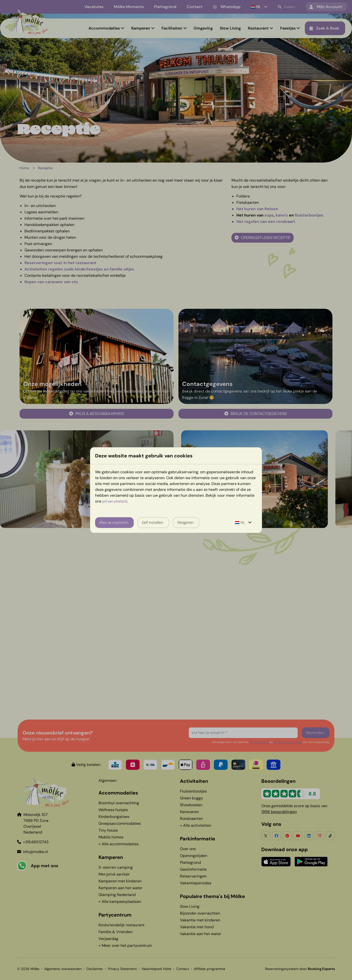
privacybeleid (115, 501)
